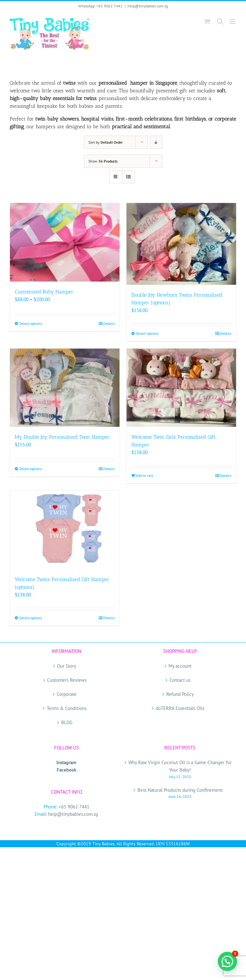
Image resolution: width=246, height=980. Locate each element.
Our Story (67, 666)
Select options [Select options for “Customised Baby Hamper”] (31, 323)
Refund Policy (180, 694)
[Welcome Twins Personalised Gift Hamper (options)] (65, 530)
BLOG (67, 722)
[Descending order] (156, 142)
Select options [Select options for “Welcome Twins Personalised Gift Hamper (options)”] (31, 618)
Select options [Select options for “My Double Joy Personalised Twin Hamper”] (31, 469)
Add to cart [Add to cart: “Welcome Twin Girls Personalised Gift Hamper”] (144, 475)
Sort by (106, 142)
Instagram (66, 762)
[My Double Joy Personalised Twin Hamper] (65, 388)
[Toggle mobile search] (220, 21)
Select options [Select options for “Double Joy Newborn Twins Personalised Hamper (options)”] (147, 333)
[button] (227, 961)
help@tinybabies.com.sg (148, 6)
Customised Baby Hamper (44, 292)
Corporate (67, 694)
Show (103, 161)
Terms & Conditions (67, 708)
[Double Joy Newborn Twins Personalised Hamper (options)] (181, 244)
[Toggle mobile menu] (233, 21)
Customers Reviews (67, 680)
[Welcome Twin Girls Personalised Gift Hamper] (181, 388)
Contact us (180, 680)
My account (180, 666)
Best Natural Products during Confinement (180, 790)
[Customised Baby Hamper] (65, 242)
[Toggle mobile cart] (207, 21)
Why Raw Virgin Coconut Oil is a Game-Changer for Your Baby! (180, 766)
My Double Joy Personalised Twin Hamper (62, 437)
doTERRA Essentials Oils (180, 708)
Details (109, 323)
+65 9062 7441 (74, 807)
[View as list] (128, 177)
